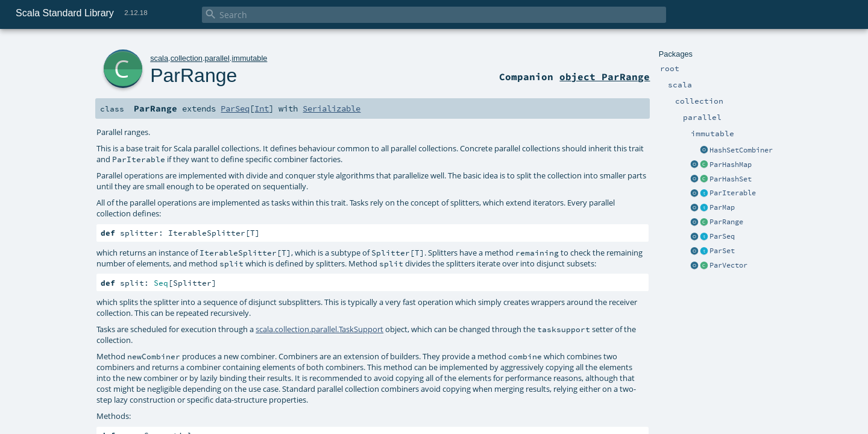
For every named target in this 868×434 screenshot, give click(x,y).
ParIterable (733, 193)
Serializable (332, 108)
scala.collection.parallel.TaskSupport (319, 329)
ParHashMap (731, 165)
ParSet (722, 251)
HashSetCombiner (741, 150)
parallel (217, 58)
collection (187, 58)
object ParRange (605, 77)
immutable (249, 58)
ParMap (722, 207)
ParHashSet (731, 179)
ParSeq (722, 236)
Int (262, 108)
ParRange (726, 222)
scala (159, 58)
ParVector (728, 265)
